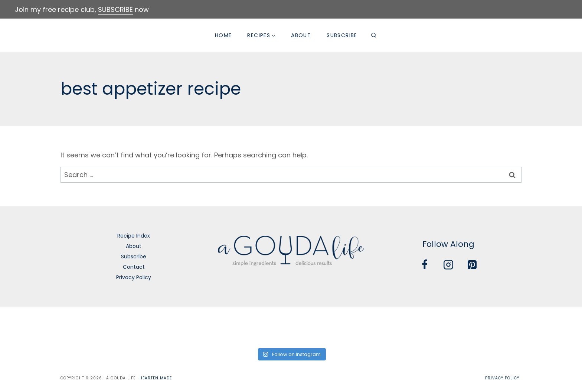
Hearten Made (156, 378)
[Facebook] (425, 265)
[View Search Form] (374, 35)
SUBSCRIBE (115, 9)
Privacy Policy (134, 277)
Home (223, 35)
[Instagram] (448, 265)
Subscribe (342, 35)
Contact (134, 267)
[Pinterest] (472, 265)
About (301, 35)
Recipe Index (134, 236)
